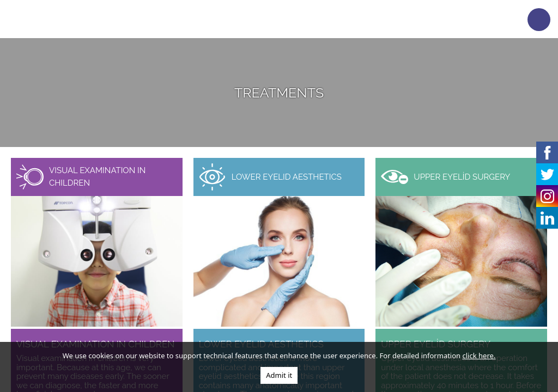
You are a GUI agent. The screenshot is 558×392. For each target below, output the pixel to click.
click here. (479, 356)
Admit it (279, 375)
